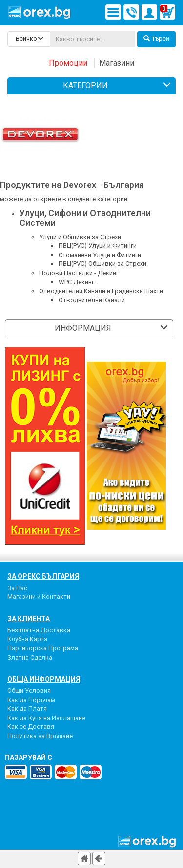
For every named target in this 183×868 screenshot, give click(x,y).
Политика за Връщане (40, 736)
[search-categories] (29, 39)
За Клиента (29, 619)
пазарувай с (29, 757)
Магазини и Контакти (39, 597)
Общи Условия (29, 691)
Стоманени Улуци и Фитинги (100, 255)
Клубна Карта (27, 639)
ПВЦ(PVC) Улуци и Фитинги (98, 246)
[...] (92, 39)
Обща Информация (44, 679)
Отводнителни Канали (92, 300)
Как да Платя (27, 709)
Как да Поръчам (31, 700)
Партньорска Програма (43, 648)
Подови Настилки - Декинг (79, 273)
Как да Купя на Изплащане (46, 718)
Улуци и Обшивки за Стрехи (80, 237)
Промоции (68, 63)
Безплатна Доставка (39, 630)
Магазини (117, 63)
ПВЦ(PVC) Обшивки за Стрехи (102, 264)
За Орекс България (43, 576)
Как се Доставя (31, 727)
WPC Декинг (76, 282)
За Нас (17, 588)
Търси (156, 39)
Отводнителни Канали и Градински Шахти (101, 291)
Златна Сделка (30, 657)
